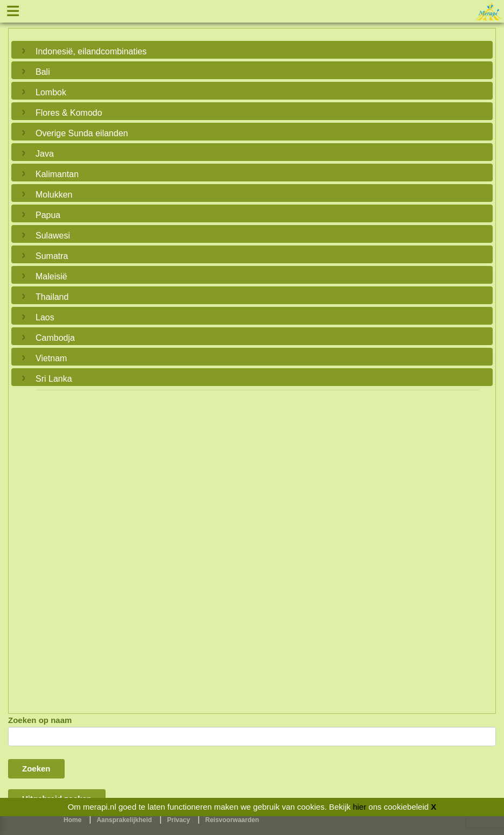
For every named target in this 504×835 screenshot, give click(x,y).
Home (72, 820)
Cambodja (55, 338)
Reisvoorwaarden (232, 820)
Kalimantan (57, 174)
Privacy (178, 820)
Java (45, 154)
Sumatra (52, 256)
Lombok (51, 92)
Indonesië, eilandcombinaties (91, 51)
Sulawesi (53, 236)
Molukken (54, 195)
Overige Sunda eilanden (82, 133)
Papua (48, 215)
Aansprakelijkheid (124, 820)
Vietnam (51, 358)
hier (359, 807)
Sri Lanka (54, 379)
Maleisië (51, 276)
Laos (45, 317)
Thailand (52, 297)
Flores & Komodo (69, 113)
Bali (43, 72)
